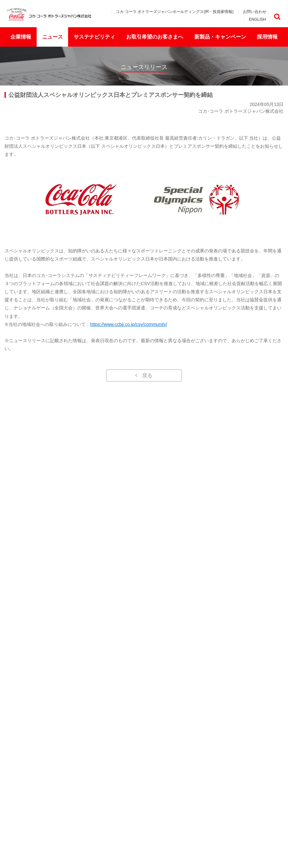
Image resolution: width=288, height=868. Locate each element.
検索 (277, 17)
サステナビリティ (94, 37)
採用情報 (267, 37)
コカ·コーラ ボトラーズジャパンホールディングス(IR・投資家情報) (175, 12)
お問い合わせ (255, 12)
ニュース (53, 37)
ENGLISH (257, 19)
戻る (147, 375)
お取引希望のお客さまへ (155, 37)
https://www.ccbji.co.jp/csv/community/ (129, 324)
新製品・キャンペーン (220, 37)
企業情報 (21, 37)
